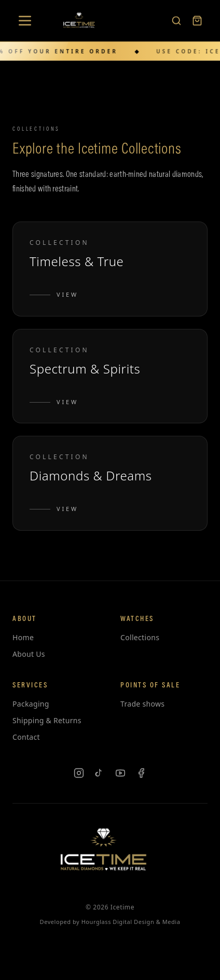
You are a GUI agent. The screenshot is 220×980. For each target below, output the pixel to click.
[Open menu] (25, 20)
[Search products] (176, 20)
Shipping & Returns (47, 720)
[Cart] (197, 20)
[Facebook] (141, 773)
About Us (29, 654)
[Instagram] (79, 773)
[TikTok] (100, 773)
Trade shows (142, 704)
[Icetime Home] (81, 20)
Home (23, 637)
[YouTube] (120, 773)
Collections (140, 637)
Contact (26, 737)
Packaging (31, 704)
